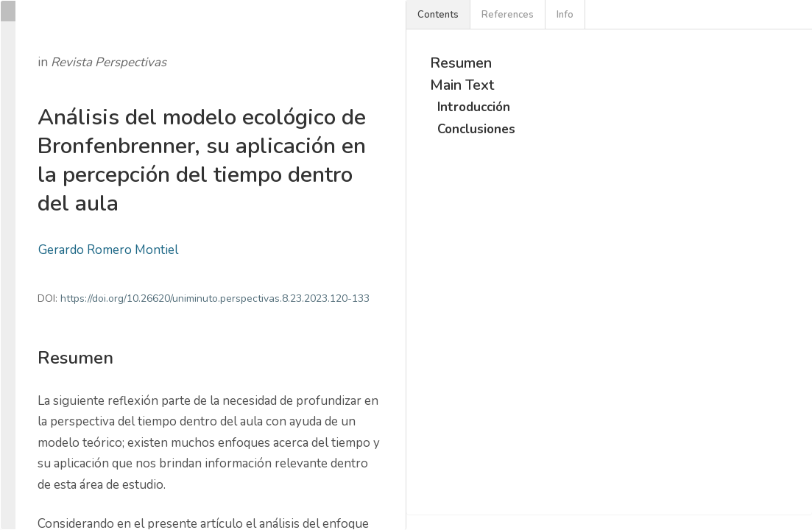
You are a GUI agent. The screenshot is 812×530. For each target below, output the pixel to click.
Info (565, 15)
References (508, 15)
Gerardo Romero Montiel (108, 250)
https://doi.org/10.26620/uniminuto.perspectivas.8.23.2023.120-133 (215, 298)
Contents (438, 15)
